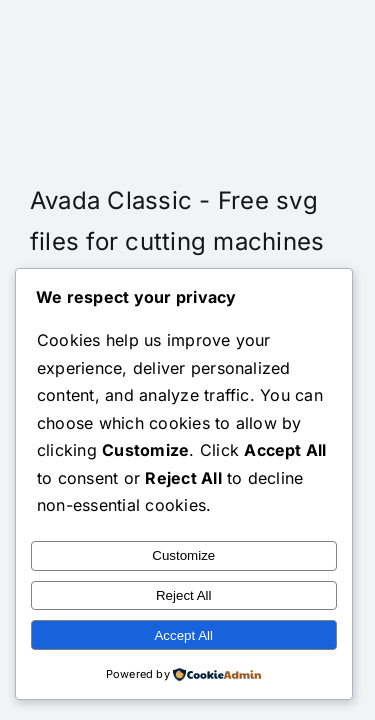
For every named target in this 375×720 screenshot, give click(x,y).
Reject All (184, 595)
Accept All (183, 635)
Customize (183, 555)
